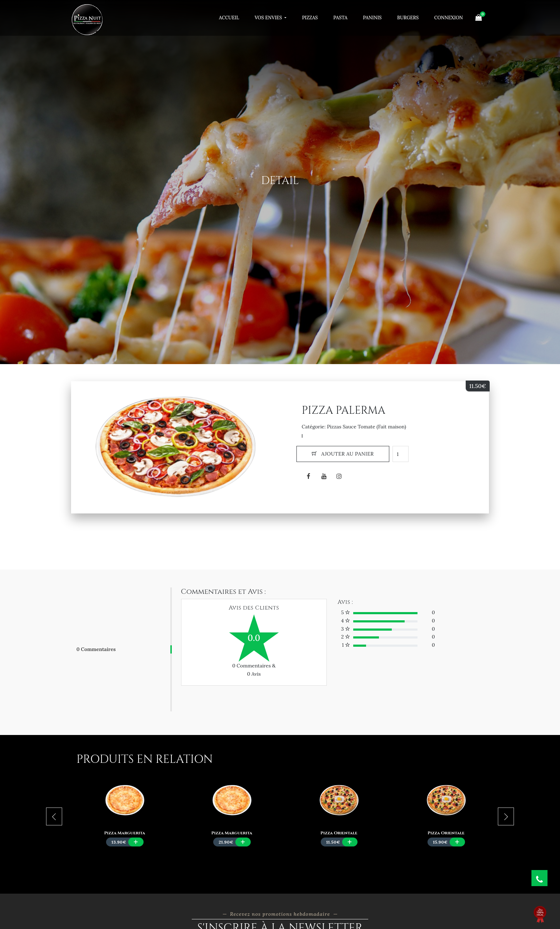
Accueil (229, 18)
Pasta (340, 18)
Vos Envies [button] (269, 18)
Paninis (372, 18)
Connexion (449, 18)
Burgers (408, 18)
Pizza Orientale (339, 833)
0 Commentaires (96, 649)
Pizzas (310, 18)
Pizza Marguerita (125, 833)
